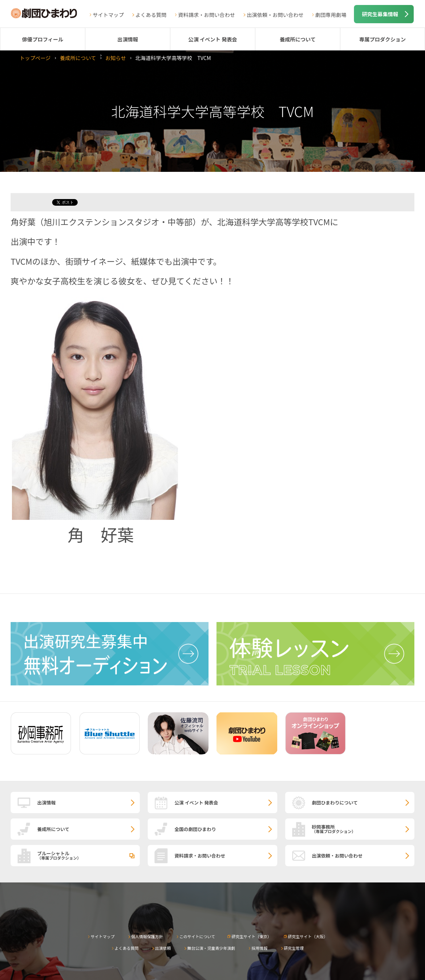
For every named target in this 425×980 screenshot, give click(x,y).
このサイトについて (197, 936)
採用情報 (259, 948)
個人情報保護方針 (147, 936)
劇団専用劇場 (331, 15)
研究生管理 (294, 948)
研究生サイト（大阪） (308, 936)
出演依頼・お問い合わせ (275, 15)
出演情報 (127, 39)
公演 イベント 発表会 (213, 39)
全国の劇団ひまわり (195, 829)
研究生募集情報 (380, 14)
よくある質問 (151, 15)
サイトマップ (108, 15)
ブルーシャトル (88, 855)
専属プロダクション (382, 39)
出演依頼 (163, 948)
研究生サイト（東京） (251, 936)
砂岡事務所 (363, 829)
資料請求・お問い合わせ (207, 15)
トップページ (35, 58)
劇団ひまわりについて (335, 803)
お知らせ (116, 58)
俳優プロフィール (42, 39)
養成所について (298, 39)
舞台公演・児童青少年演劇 (211, 948)
